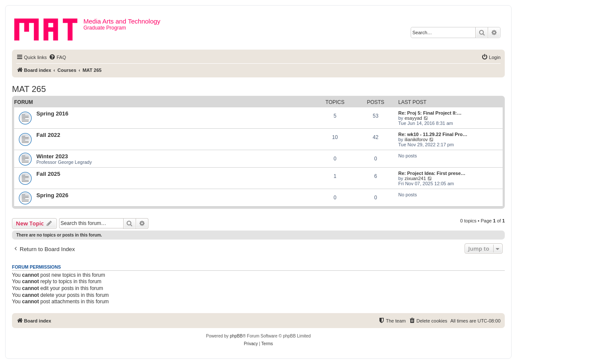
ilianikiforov (416, 139)
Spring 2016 (52, 114)
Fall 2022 (48, 135)
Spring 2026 (52, 195)
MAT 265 (29, 89)
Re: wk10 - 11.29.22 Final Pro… (433, 134)
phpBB (236, 336)
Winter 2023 (52, 156)
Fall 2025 (48, 174)
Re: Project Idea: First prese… (432, 173)
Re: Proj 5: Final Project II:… (430, 113)
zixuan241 (415, 178)
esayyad (413, 118)
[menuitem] (57, 57)
